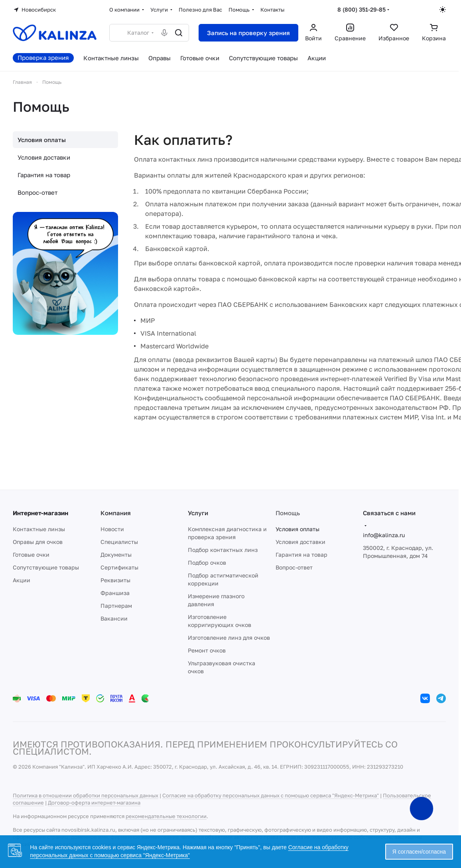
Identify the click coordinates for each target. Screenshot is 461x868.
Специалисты (119, 542)
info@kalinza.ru (384, 535)
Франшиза (115, 593)
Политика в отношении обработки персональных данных (86, 795)
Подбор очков (207, 563)
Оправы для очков (38, 542)
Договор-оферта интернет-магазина (94, 803)
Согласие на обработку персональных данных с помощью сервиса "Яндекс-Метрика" (271, 795)
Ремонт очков (207, 650)
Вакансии (114, 618)
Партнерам (116, 606)
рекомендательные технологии (166, 816)
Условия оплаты (42, 140)
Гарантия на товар (44, 175)
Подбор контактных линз (223, 550)
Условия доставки (44, 157)
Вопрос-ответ (37, 192)
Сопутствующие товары (46, 567)
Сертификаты (119, 567)
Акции (22, 580)
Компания (116, 513)
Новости (112, 529)
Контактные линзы (39, 529)
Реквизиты (115, 580)
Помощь (288, 513)
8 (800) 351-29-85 (362, 9)
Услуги (198, 513)
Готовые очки (31, 555)
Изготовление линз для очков (229, 638)
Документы (116, 555)
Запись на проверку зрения (248, 33)
